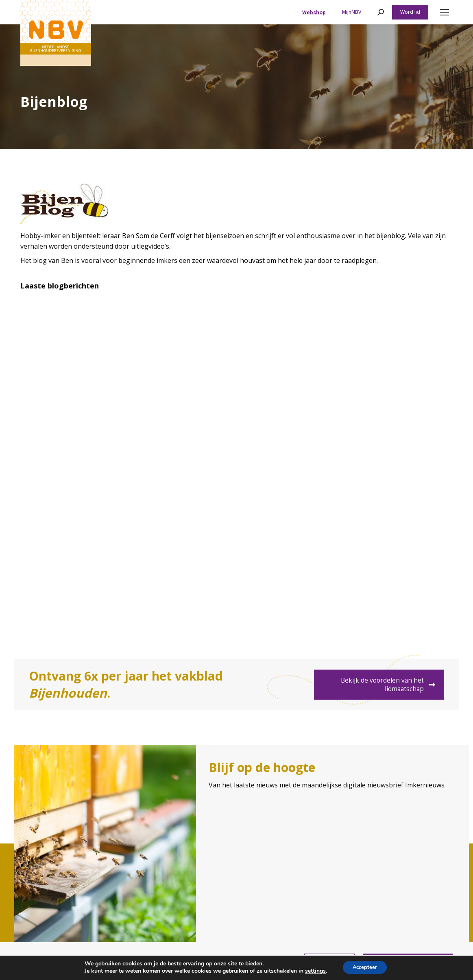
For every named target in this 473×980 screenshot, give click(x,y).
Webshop (314, 12)
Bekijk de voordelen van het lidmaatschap (393, 685)
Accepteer (365, 967)
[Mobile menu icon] (445, 12)
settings (313, 971)
